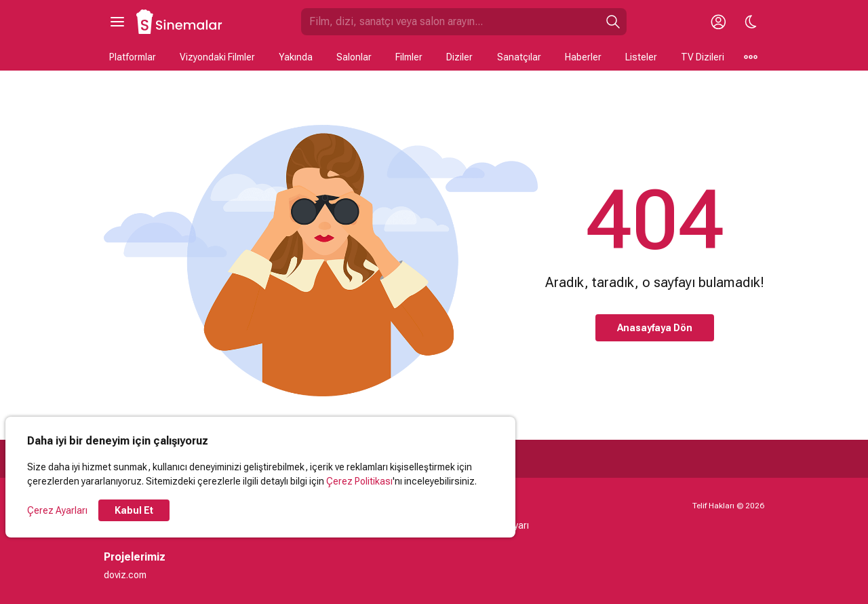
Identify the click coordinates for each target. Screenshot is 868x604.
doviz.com (125, 575)
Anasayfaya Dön (655, 328)
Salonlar (354, 57)
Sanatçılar (519, 57)
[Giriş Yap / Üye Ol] (718, 22)
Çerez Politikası (359, 481)
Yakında (296, 57)
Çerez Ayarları (57, 510)
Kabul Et (134, 510)
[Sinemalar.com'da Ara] (450, 22)
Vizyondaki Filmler (217, 57)
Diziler (459, 57)
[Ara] (613, 22)
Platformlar (133, 57)
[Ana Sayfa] (180, 22)
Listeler (641, 57)
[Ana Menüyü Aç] (117, 22)
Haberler (583, 57)
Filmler (409, 57)
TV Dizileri (703, 57)
